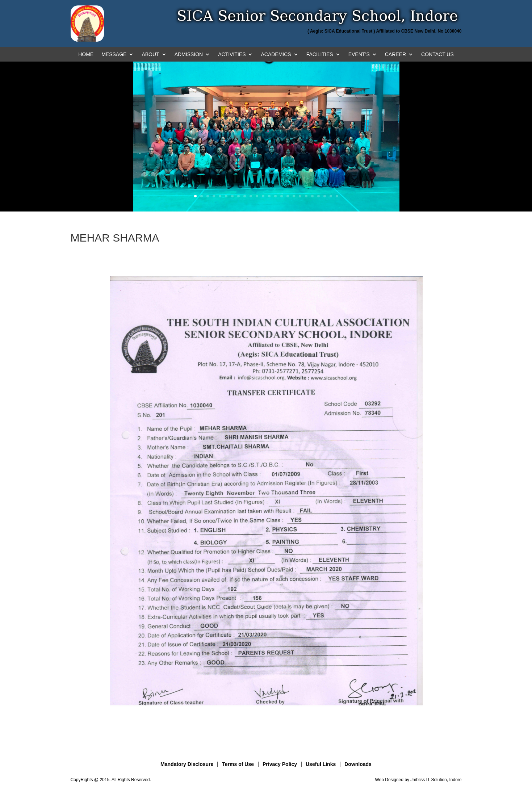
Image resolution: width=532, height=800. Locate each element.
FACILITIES (320, 55)
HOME (86, 55)
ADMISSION (189, 55)
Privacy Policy (280, 764)
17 (294, 196)
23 (331, 196)
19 (306, 196)
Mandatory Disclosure (187, 764)
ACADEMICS (276, 55)
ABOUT (150, 55)
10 (251, 196)
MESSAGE (114, 55)
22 (325, 196)
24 (337, 196)
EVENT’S (359, 55)
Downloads (358, 764)
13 (269, 196)
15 (282, 196)
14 (275, 196)
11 (257, 196)
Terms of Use (238, 764)
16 (288, 196)
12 (263, 196)
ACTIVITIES (232, 55)
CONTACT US (437, 55)
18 (300, 196)
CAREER (395, 55)
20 (312, 196)
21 (319, 196)
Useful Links (321, 764)
